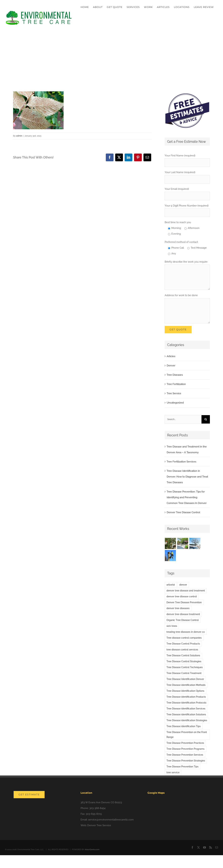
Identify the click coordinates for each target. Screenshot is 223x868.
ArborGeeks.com (92, 850)
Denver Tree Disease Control (183, 512)
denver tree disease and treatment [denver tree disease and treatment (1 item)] (186, 591)
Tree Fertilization (176, 384)
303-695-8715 (94, 814)
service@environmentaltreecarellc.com (111, 820)
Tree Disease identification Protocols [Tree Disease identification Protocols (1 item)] (186, 703)
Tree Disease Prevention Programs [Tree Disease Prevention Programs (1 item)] (185, 749)
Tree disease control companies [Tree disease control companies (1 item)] (184, 638)
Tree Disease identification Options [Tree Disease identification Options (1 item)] (185, 691)
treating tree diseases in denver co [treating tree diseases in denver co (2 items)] (186, 632)
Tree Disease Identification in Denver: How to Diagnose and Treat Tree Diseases (187, 477)
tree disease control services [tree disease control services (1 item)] (182, 650)
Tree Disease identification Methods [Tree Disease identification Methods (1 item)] (186, 685)
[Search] (206, 419)
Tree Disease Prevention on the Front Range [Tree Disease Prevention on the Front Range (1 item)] (187, 735)
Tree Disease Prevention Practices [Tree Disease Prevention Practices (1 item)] (185, 743)
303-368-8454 (97, 808)
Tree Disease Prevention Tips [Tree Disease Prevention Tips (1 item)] (182, 767)
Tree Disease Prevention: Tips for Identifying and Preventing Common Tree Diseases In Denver (187, 497)
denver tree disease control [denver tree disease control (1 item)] (182, 596)
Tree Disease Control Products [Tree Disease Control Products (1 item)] (183, 644)
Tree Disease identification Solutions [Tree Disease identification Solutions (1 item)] (186, 714)
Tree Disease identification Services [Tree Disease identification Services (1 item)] (186, 709)
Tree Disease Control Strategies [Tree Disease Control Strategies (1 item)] (184, 661)
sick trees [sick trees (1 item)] (172, 626)
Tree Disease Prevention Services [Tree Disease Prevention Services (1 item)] (185, 755)
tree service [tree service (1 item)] (173, 772)
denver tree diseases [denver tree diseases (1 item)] (178, 608)
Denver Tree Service (99, 825)
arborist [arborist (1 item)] (171, 585)
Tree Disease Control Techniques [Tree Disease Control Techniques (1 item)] (185, 667)
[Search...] (183, 419)
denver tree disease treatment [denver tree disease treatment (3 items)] (183, 614)
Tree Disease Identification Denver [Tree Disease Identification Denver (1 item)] (185, 679)
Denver (171, 366)
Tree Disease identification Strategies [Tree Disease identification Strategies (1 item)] (187, 720)
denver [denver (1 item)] (183, 585)
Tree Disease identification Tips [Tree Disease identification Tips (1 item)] (184, 726)
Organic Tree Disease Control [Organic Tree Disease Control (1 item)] (183, 620)
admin (19, 136)
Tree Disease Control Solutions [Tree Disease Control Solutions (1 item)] (183, 655)
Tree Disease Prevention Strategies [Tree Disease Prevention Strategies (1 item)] (186, 761)
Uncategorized (175, 403)
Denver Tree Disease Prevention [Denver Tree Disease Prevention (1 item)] (184, 602)
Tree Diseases (175, 375)
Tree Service (174, 393)
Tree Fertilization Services (181, 462)
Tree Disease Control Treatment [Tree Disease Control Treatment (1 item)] (184, 673)
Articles (171, 356)
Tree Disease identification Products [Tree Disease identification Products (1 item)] (186, 697)
